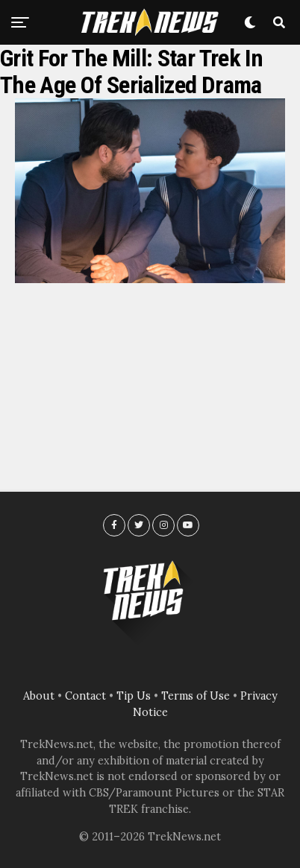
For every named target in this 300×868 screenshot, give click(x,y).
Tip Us (134, 696)
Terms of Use (196, 696)
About (39, 696)
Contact (85, 696)
